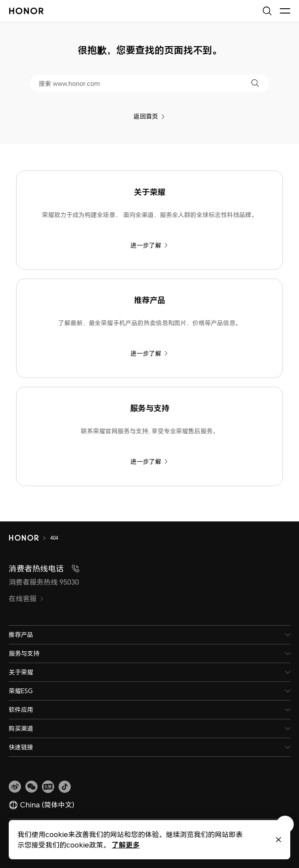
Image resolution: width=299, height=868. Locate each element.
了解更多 (125, 845)
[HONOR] (29, 538)
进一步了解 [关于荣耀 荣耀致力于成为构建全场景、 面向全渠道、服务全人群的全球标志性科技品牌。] (149, 245)
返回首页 (149, 116)
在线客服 (26, 599)
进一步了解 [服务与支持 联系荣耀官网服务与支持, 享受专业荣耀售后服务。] (149, 461)
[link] (15, 787)
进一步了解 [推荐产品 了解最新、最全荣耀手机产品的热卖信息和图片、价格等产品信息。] (149, 353)
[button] (255, 83)
